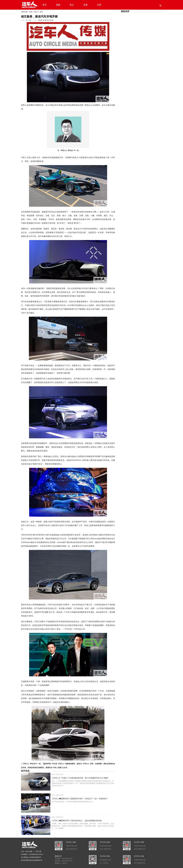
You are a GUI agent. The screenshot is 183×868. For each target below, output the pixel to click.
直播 (85, 5)
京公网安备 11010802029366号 (31, 857)
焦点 (72, 5)
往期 (99, 5)
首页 (45, 5)
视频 (58, 5)
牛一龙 (28, 20)
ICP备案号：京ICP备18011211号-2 (32, 854)
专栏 (41, 12)
